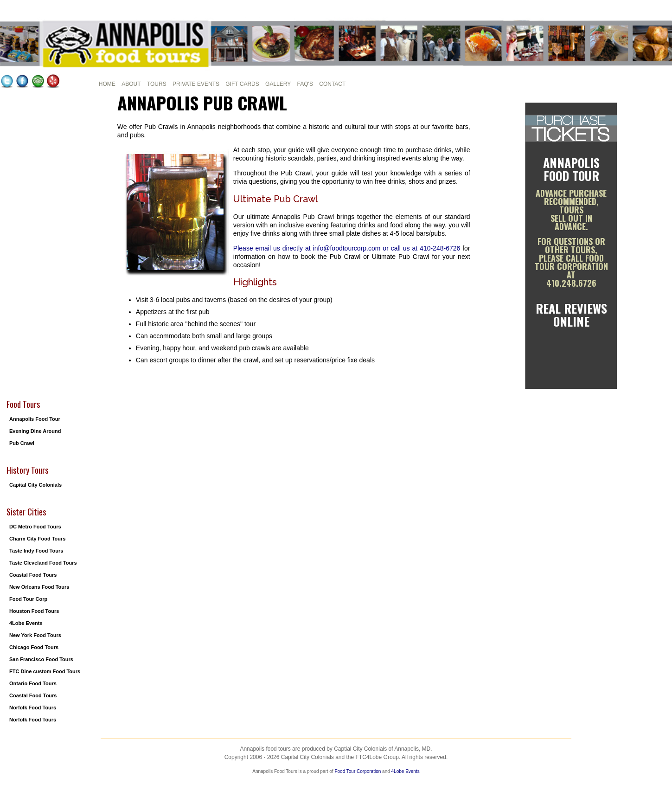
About (131, 84)
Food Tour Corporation (358, 771)
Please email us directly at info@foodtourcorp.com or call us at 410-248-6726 (347, 248)
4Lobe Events (406, 771)
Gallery (278, 84)
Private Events (196, 84)
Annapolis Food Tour (571, 169)
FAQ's (305, 84)
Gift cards (242, 84)
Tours (157, 84)
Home (107, 84)
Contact (332, 84)
